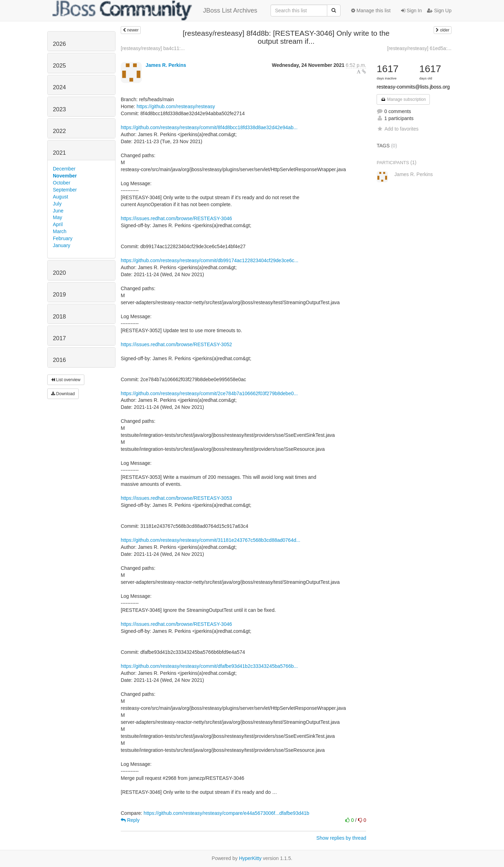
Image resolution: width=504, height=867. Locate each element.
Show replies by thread (341, 838)
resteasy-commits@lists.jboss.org (413, 87)
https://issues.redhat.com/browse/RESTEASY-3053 (176, 498)
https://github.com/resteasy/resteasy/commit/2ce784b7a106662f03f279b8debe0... (209, 393)
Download (63, 394)
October (62, 183)
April (58, 224)
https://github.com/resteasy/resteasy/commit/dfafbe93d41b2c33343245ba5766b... (209, 666)
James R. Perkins (166, 65)
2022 (59, 131)
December (64, 169)
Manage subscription (403, 99)
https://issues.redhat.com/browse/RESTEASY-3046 (176, 218)
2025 (59, 66)
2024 (59, 87)
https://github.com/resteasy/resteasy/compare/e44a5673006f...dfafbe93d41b (226, 813)
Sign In (411, 11)
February (63, 238)
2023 (59, 109)
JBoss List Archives (155, 11)
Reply (130, 820)
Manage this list (371, 11)
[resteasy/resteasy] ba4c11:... (153, 48)
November (65, 176)
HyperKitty (250, 858)
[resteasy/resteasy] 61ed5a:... (419, 48)
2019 (59, 295)
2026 (59, 44)
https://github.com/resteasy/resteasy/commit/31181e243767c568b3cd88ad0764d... (211, 540)
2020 (59, 273)
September (65, 190)
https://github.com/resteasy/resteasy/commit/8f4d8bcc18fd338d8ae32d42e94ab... (209, 127)
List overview (66, 380)
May (57, 217)
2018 (59, 317)
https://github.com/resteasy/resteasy (176, 106)
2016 (59, 360)
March (60, 231)
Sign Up (439, 11)
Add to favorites (397, 129)
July (57, 204)
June (58, 211)
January (62, 245)
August (61, 197)
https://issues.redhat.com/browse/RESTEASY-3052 (176, 344)
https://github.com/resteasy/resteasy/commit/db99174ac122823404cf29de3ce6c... (209, 260)
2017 (59, 338)
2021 (59, 153)
